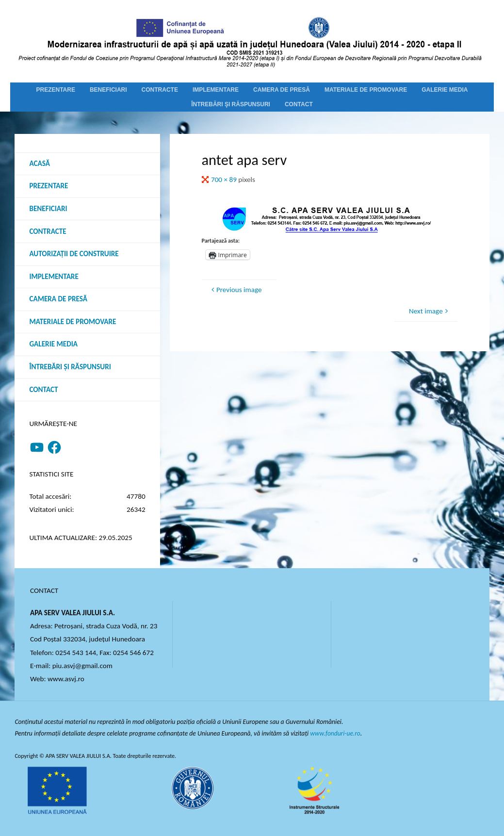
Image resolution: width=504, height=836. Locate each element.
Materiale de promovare (73, 322)
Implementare (54, 277)
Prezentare (49, 186)
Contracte (48, 231)
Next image (430, 311)
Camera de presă (58, 299)
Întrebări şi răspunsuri (70, 367)
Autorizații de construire (74, 254)
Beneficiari (48, 209)
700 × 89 (225, 180)
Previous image (236, 290)
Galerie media (53, 344)
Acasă (39, 164)
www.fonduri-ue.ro (335, 733)
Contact (43, 390)
